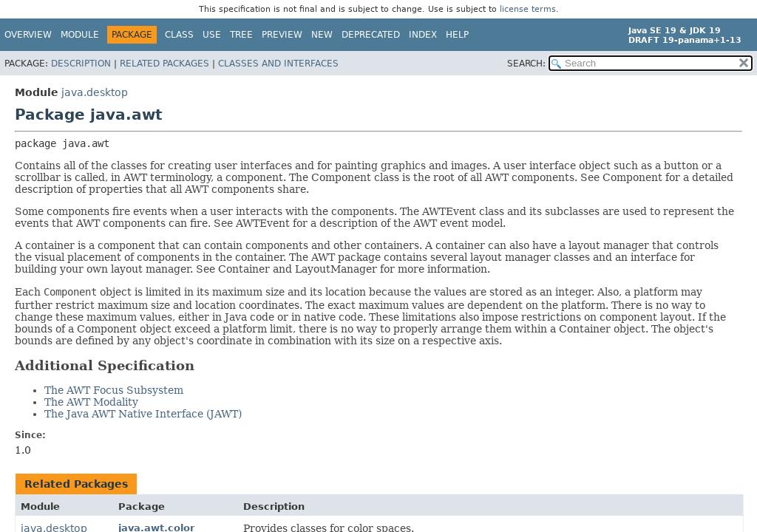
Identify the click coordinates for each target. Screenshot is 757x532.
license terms (528, 9)
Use (212, 35)
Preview (282, 35)
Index (423, 35)
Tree (241, 35)
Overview (28, 35)
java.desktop (95, 92)
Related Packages (164, 64)
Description (81, 64)
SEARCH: (526, 64)
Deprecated (371, 35)
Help (457, 35)
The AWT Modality (91, 402)
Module (80, 35)
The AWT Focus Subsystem (114, 390)
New (322, 35)
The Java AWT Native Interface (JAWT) (143, 414)
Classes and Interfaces (278, 64)
